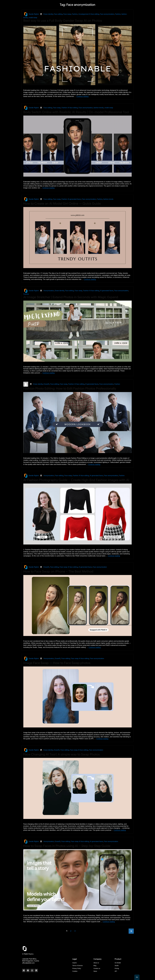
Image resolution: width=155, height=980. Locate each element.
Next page (131, 934)
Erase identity (48, 14)
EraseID (47, 384)
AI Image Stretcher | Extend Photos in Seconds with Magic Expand (71, 297)
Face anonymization (107, 14)
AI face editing (94, 14)
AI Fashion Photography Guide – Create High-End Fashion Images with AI (76, 480)
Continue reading (82, 96)
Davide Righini (34, 14)
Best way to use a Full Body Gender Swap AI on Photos (63, 21)
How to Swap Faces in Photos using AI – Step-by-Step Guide (67, 846)
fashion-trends (99, 108)
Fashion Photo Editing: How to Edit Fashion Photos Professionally (70, 388)
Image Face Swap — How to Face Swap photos (57, 663)
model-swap (33, 18)
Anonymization (49, 291)
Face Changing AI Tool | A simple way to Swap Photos (62, 754)
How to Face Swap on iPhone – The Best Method (58, 571)
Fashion (75, 14)
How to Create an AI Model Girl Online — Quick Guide (62, 204)
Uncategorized (83, 14)
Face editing (58, 14)
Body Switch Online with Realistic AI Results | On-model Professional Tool (76, 112)
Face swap (67, 14)
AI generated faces (74, 199)
